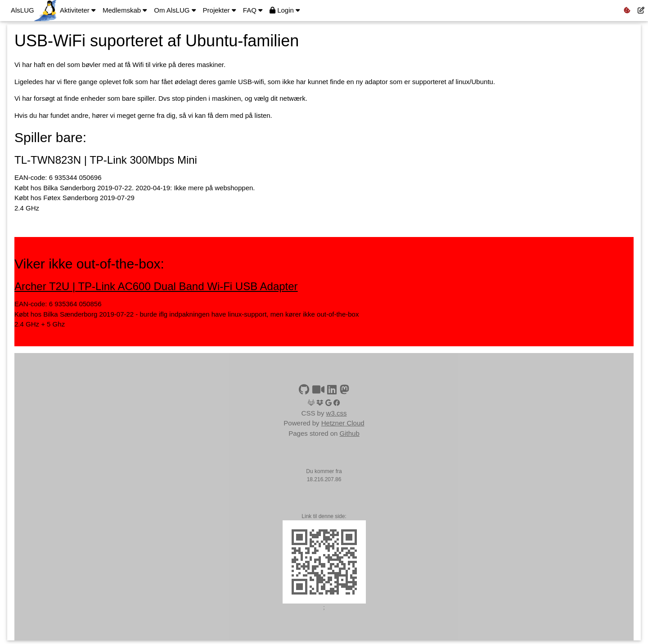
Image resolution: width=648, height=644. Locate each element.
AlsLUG (22, 10)
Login (285, 10)
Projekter (219, 10)
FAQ (253, 10)
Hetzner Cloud (343, 423)
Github (350, 433)
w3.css (337, 413)
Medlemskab (125, 10)
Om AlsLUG (175, 10)
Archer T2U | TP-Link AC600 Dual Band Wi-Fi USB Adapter (156, 286)
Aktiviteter (78, 10)
